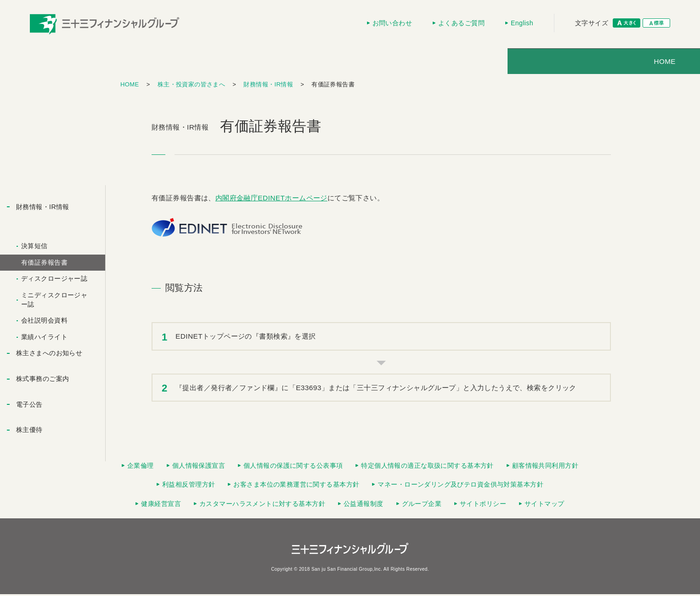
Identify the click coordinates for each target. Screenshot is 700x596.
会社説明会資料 (44, 322)
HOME (157, 63)
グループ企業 (422, 505)
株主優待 (29, 431)
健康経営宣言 (161, 505)
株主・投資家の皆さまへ (337, 63)
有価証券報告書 (44, 264)
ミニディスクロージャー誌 (54, 301)
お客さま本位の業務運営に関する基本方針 (296, 486)
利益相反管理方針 (189, 486)
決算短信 (34, 248)
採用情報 (536, 63)
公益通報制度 (364, 505)
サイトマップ (545, 505)
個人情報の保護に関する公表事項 (293, 467)
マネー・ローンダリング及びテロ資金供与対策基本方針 (460, 486)
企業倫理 (141, 467)
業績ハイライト (44, 339)
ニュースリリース (443, 63)
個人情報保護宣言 (199, 467)
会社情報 (237, 63)
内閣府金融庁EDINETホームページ (271, 200)
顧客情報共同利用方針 (545, 467)
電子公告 (29, 406)
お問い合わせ (392, 23)
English (522, 23)
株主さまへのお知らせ (49, 355)
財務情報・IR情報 (268, 86)
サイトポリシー (483, 505)
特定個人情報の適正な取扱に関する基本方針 (427, 467)
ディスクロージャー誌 (54, 280)
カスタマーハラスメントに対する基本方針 (262, 505)
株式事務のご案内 (42, 380)
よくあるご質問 (461, 23)
